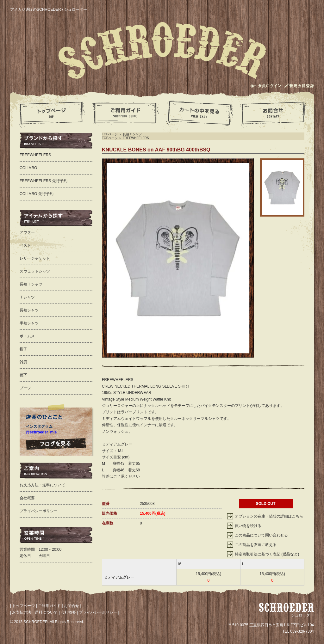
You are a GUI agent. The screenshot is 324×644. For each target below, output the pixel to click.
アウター (27, 232)
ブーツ (25, 388)
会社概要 (27, 498)
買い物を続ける (248, 526)
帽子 (23, 349)
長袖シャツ (29, 310)
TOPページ (110, 134)
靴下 (23, 375)
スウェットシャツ (35, 271)
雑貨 (23, 362)
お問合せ (72, 606)
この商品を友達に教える (256, 545)
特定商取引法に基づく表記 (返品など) (267, 554)
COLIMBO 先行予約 (37, 194)
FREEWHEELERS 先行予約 (44, 181)
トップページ (23, 606)
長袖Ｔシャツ (132, 134)
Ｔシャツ (27, 297)
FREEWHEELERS (136, 138)
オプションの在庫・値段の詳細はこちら (269, 516)
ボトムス (27, 336)
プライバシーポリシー (39, 511)
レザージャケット (35, 258)
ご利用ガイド (49, 606)
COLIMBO (28, 168)
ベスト (25, 245)
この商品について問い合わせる (261, 535)
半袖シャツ (29, 323)
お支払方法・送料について (42, 485)
